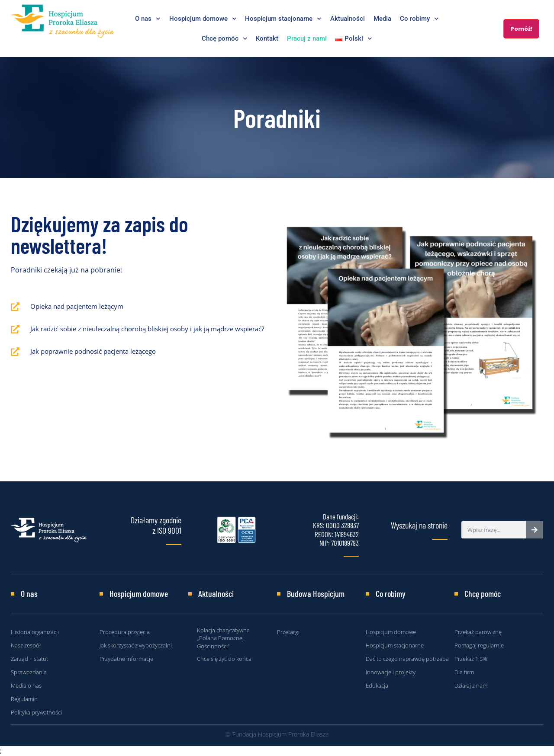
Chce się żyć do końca (224, 659)
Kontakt (267, 38)
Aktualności (348, 19)
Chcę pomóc (225, 39)
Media (382, 19)
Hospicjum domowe (203, 19)
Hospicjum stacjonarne (283, 19)
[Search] (535, 530)
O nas (148, 19)
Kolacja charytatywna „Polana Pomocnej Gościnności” (223, 638)
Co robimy (419, 19)
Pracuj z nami (307, 38)
